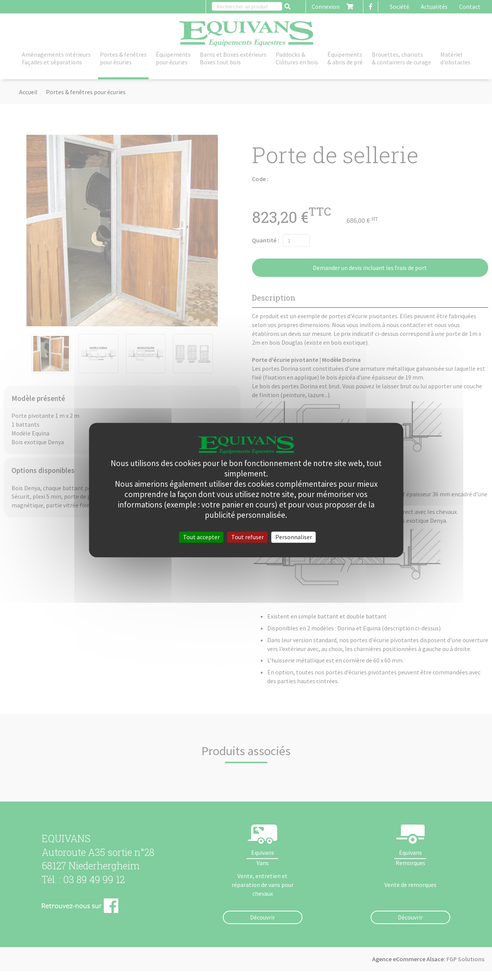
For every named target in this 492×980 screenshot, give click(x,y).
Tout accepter (201, 537)
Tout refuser (248, 537)
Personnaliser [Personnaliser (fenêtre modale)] (294, 537)
